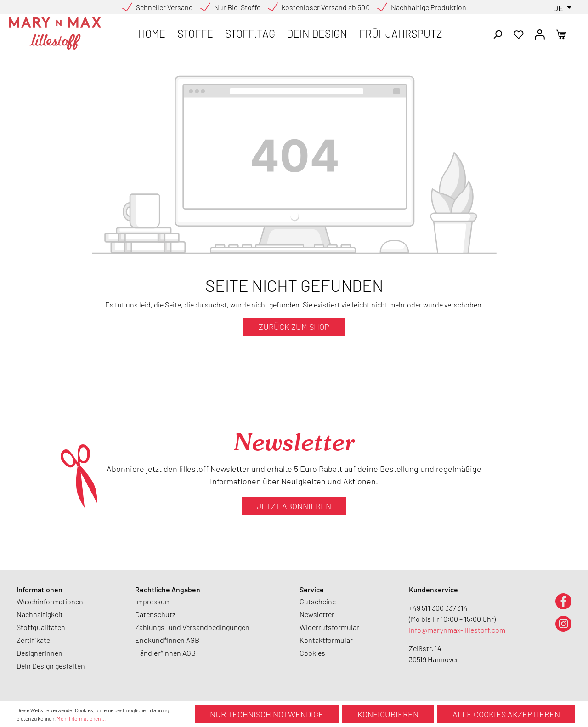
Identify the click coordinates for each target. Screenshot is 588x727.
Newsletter (317, 614)
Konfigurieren (388, 714)
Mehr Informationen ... (81, 718)
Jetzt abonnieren (294, 506)
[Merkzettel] (519, 34)
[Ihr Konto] (540, 34)
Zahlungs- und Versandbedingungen (192, 627)
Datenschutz (155, 614)
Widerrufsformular (329, 627)
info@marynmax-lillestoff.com (457, 630)
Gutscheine (318, 601)
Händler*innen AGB (165, 653)
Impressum (153, 601)
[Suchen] (498, 34)
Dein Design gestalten (51, 666)
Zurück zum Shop (294, 327)
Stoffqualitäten (41, 627)
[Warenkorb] (561, 34)
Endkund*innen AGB (167, 640)
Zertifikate (33, 640)
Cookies (312, 653)
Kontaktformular (326, 640)
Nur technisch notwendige (267, 714)
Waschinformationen (50, 601)
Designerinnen (40, 653)
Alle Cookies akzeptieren (506, 714)
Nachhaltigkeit (40, 614)
